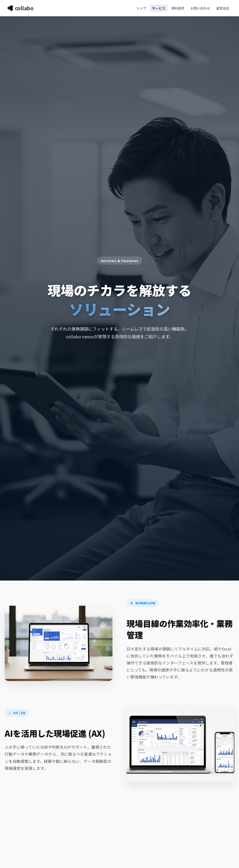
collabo (20, 8)
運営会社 (223, 8)
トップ (141, 8)
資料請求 (178, 8)
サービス (159, 8)
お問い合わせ (200, 8)
